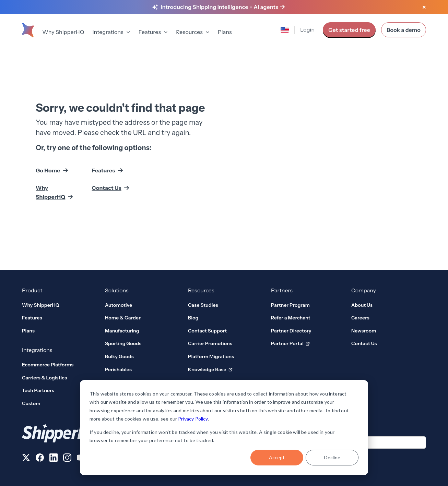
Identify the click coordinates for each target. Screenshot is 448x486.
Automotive (119, 260)
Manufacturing (122, 286)
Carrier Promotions (210, 299)
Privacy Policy (193, 419)
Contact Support (207, 286)
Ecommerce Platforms (48, 320)
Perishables (118, 325)
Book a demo (404, 30)
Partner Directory (291, 286)
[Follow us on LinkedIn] (54, 414)
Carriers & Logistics (44, 333)
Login (307, 29)
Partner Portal (290, 300)
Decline (332, 457)
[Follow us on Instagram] (67, 414)
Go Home (48, 148)
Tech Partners (38, 346)
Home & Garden (123, 274)
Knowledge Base (210, 325)
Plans (225, 32)
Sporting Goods (123, 299)
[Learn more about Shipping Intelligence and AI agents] (223, 7)
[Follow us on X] (26, 414)
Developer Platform (214, 338)
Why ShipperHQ (63, 32)
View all (117, 351)
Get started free (349, 30)
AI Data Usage (410, 459)
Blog (193, 274)
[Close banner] (424, 8)
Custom (31, 359)
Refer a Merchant (291, 274)
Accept (277, 457)
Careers (360, 274)
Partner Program (290, 260)
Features (104, 148)
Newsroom (364, 286)
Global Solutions (124, 338)
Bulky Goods (119, 312)
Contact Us (107, 166)
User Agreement (373, 459)
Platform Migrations (211, 312)
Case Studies (203, 260)
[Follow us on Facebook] (40, 414)
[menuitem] (63, 33)
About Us (362, 260)
